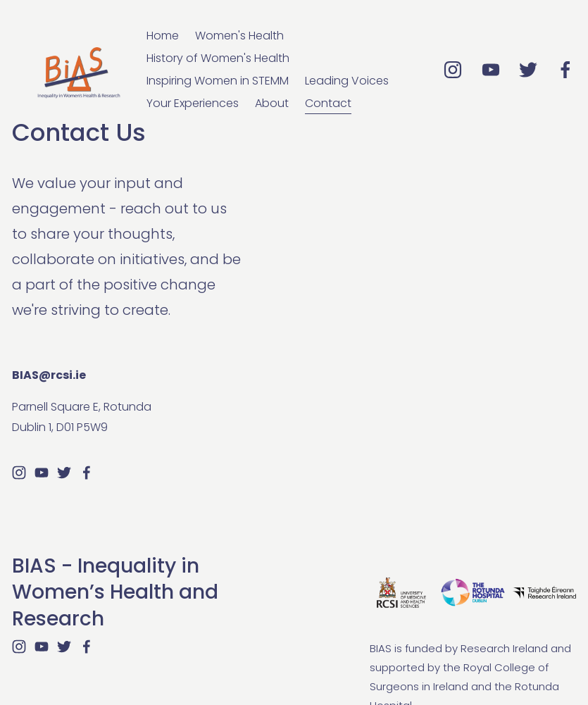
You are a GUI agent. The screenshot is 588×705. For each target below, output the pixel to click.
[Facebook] (565, 70)
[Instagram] (453, 70)
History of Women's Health (218, 58)
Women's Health (239, 36)
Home (163, 36)
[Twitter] (528, 70)
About (272, 103)
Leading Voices (347, 81)
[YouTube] (491, 70)
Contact (328, 103)
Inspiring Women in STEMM (218, 81)
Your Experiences (193, 103)
